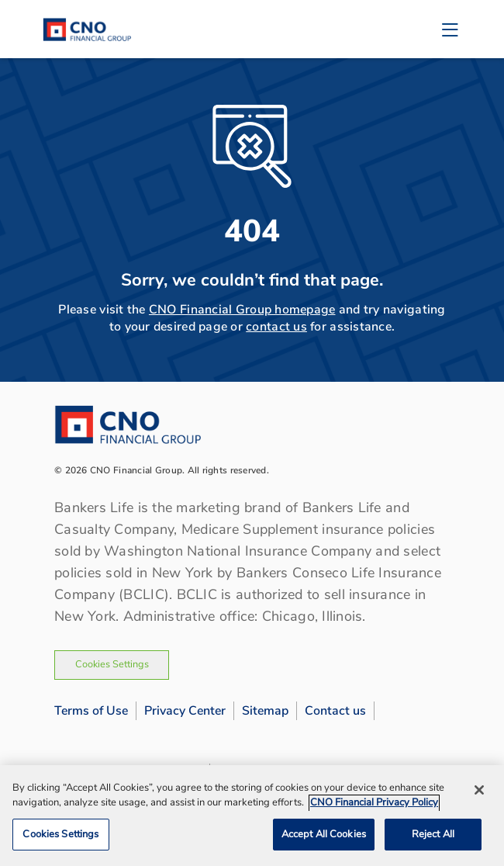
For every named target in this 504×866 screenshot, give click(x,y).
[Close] (479, 793)
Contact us (335, 711)
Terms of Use (91, 711)
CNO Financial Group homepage (242, 310)
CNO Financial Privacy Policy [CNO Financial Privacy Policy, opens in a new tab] (374, 806)
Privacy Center (185, 711)
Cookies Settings (112, 664)
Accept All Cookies (324, 838)
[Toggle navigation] (450, 29)
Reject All (433, 838)
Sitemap (265, 711)
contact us (276, 327)
